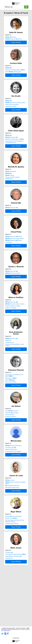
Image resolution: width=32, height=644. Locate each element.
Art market (9, 272)
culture (10, 195)
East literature (12, 456)
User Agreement (6, 631)
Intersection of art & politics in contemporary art (14, 159)
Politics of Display (11, 348)
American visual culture (15, 268)
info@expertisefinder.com (14, 629)
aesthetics (11, 191)
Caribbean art (10, 384)
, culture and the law (12, 538)
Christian (9, 608)
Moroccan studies (11, 426)
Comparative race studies (13, 500)
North (10, 424)
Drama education (11, 462)
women (10, 532)
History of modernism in (15, 157)
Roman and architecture (14, 570)
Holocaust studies (11, 121)
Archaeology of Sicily (12, 577)
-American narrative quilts (15, 117)
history (11, 39)
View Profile (16, 50)
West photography (13, 81)
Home (23, 629)
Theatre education (12, 458)
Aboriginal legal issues (12, 539)
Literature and (11, 496)
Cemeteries (9, 614)
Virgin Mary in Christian (13, 612)
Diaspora (11, 155)
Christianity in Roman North (15, 610)
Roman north (11, 572)
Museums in (11, 422)
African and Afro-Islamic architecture (13, 197)
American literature (13, 494)
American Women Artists (13, 346)
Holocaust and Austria (12, 119)
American (11, 229)
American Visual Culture (15, 344)
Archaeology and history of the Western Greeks (15, 575)
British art (8, 382)
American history (14, 267)
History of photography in (15, 79)
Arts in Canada (10, 460)
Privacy (27, 629)
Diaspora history (14, 41)
